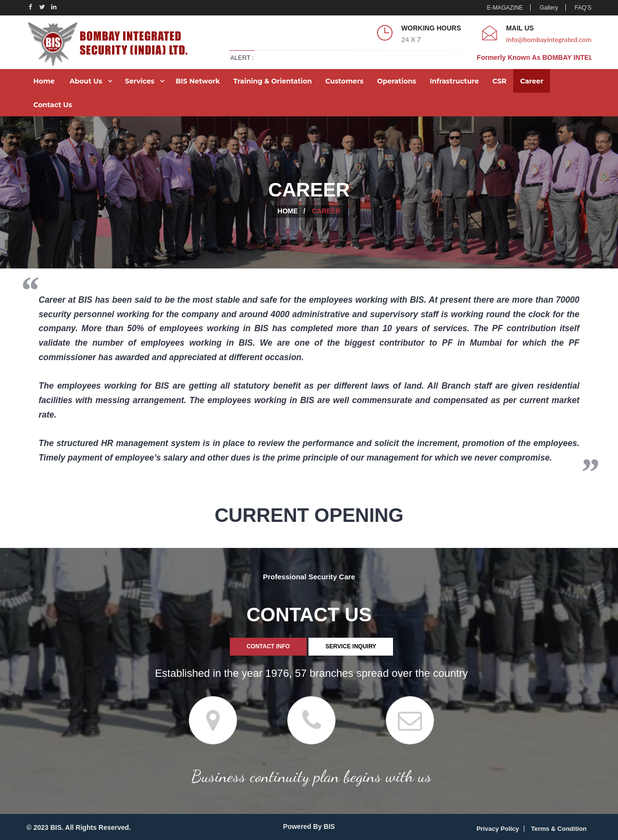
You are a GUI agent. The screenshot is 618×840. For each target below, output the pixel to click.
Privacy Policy (498, 829)
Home (44, 81)
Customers (344, 81)
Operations (397, 81)
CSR (499, 81)
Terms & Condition (559, 829)
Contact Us (53, 105)
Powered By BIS (309, 826)
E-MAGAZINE (505, 8)
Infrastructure (454, 81)
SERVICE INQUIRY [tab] (351, 646)
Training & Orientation (273, 81)
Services (140, 81)
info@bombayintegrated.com (549, 39)
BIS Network (198, 81)
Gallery (549, 8)
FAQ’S (583, 8)
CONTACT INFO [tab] (268, 646)
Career (532, 81)
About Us (86, 81)
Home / (292, 211)
